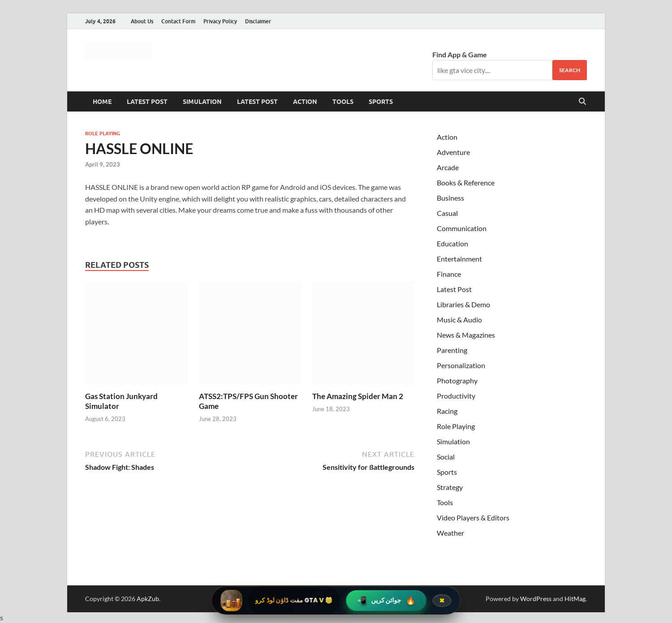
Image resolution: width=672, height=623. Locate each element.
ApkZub (148, 599)
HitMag (575, 599)
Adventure (453, 152)
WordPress (536, 599)
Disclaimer (258, 21)
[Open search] (582, 102)
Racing (447, 411)
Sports (381, 102)
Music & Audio (459, 320)
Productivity (456, 396)
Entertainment (459, 259)
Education (452, 243)
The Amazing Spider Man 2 (358, 396)
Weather (450, 533)
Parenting (452, 350)
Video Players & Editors (473, 518)
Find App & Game (460, 54)
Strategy (450, 487)
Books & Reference (466, 183)
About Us (142, 21)
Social (446, 457)
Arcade (448, 167)
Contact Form (178, 21)
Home (102, 102)
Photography (457, 380)
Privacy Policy (220, 21)
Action (305, 102)
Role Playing (103, 133)
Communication (462, 228)
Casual (447, 213)
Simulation (202, 102)
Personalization (461, 365)
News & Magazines (466, 335)
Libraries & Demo (463, 304)
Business (450, 198)
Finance (449, 274)
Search (570, 70)
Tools (343, 102)
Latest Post (147, 102)
